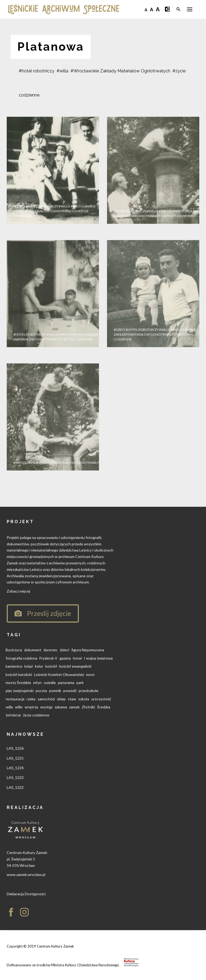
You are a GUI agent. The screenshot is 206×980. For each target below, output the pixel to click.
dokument (33, 650)
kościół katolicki (19, 674)
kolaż (29, 666)
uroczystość (101, 699)
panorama (66, 683)
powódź (70, 691)
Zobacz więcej (18, 591)
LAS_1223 (15, 777)
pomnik (55, 691)
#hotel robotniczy (37, 71)
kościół (51, 666)
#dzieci (19, 230)
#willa (62, 71)
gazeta (65, 658)
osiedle (50, 683)
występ (46, 707)
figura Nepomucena (88, 650)
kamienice (14, 666)
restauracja (15, 699)
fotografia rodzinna (21, 658)
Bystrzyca (14, 650)
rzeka (31, 699)
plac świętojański (20, 691)
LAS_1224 (15, 768)
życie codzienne (36, 715)
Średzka (104, 707)
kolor (39, 666)
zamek (74, 707)
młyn (37, 683)
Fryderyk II (48, 658)
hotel (77, 658)
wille (19, 707)
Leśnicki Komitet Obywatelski (59, 674)
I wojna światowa (98, 658)
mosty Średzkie (18, 683)
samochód (46, 699)
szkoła (84, 699)
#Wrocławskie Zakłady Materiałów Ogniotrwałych (120, 71)
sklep (61, 699)
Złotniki (88, 707)
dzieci (65, 650)
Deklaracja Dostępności (26, 894)
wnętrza (31, 707)
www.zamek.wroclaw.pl (26, 874)
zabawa (61, 707)
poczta (41, 691)
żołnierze (13, 715)
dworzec (51, 650)
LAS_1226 (15, 748)
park (80, 683)
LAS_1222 (15, 787)
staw (72, 699)
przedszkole (89, 691)
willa (9, 707)
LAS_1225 (15, 758)
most (90, 674)
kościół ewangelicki (75, 666)
